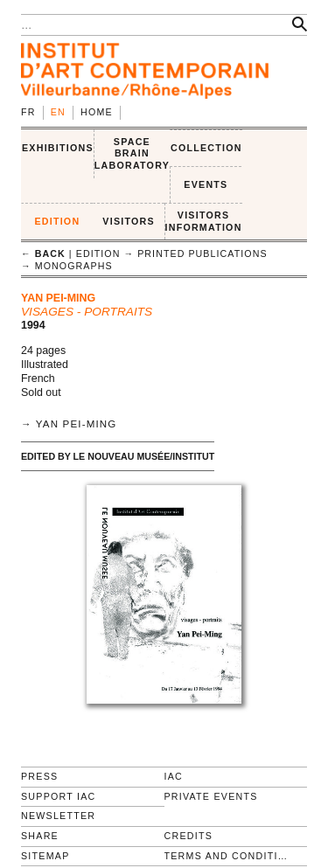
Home (97, 112)
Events (206, 184)
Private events (211, 796)
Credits (188, 836)
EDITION (57, 221)
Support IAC (59, 796)
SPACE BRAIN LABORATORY (132, 153)
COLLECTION (206, 148)
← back (43, 253)
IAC (174, 776)
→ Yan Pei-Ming (69, 424)
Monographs (74, 266)
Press (39, 776)
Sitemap (45, 856)
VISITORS (129, 221)
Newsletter (58, 816)
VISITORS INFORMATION (204, 221)
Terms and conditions (229, 856)
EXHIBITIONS (58, 148)
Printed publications (202, 253)
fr (28, 112)
